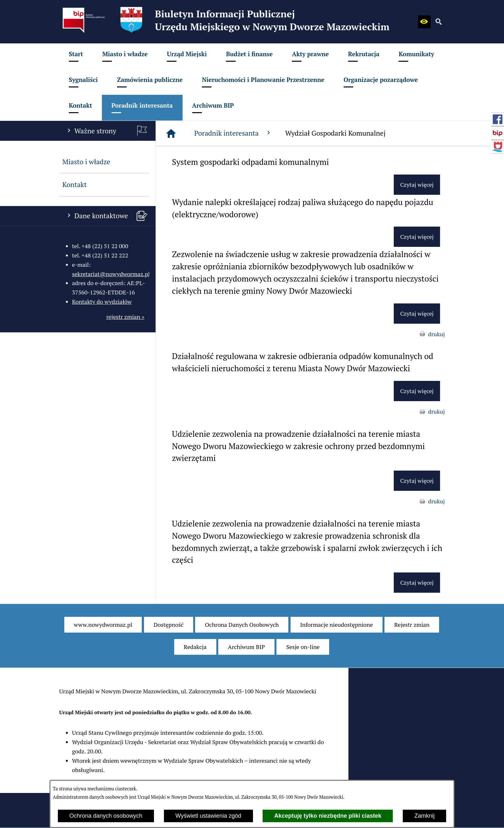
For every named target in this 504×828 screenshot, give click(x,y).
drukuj (437, 334)
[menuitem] (76, 56)
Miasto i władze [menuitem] (86, 162)
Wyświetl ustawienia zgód (208, 816)
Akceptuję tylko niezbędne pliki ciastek (328, 816)
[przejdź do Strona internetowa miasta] (498, 147)
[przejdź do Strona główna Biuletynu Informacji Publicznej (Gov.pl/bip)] (498, 133)
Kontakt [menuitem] (75, 184)
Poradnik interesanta (233, 133)
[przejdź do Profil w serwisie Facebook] (498, 119)
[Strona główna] (171, 133)
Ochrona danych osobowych (106, 816)
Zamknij (424, 816)
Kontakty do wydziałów (102, 301)
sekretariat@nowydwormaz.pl (111, 274)
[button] (424, 22)
